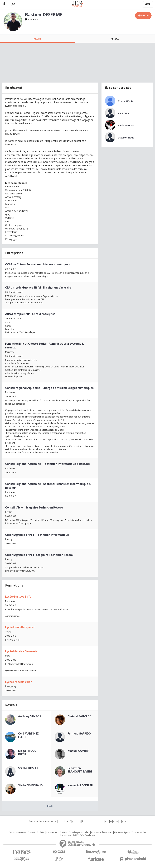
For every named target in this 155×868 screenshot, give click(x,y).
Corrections (65, 835)
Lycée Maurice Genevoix (21, 651)
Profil (37, 39)
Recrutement (52, 832)
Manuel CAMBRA (79, 751)
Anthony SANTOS (30, 716)
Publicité (41, 832)
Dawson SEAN (126, 138)
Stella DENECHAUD (30, 785)
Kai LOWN (124, 113)
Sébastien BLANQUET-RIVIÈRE (80, 770)
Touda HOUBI (126, 101)
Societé (63, 832)
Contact (31, 832)
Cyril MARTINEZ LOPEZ (28, 735)
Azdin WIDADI (126, 125)
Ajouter (145, 15)
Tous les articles (139, 832)
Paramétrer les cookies (102, 832)
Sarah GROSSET (28, 768)
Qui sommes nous (17, 832)
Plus (50, 806)
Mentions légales (122, 832)
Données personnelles (79, 832)
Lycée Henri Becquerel (20, 627)
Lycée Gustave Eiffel (19, 597)
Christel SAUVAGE (79, 716)
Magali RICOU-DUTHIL (28, 752)
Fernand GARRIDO (79, 733)
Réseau (115, 39)
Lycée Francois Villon (19, 682)
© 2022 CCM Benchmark (84, 835)
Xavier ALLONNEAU (80, 785)
